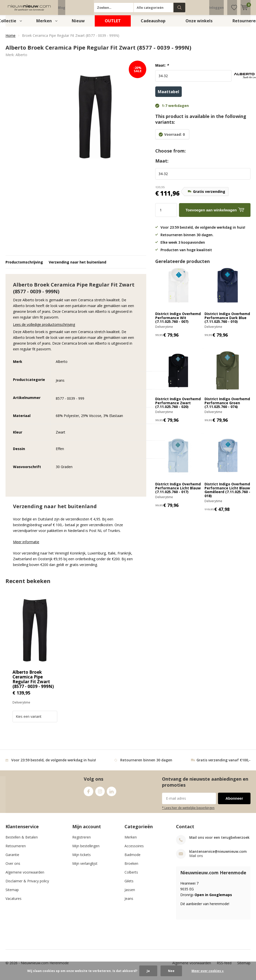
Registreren (81, 841)
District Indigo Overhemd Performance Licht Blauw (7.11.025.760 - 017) (178, 492)
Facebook (88, 794)
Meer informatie (26, 546)
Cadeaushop (153, 25)
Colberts (131, 876)
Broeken (131, 867)
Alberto (21, 58)
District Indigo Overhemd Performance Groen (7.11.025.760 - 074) (227, 406)
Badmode (132, 858)
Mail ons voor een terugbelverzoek (219, 841)
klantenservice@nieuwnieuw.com (218, 855)
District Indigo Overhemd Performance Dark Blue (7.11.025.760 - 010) (227, 321)
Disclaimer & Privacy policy (27, 885)
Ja (148, 971)
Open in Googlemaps (213, 898)
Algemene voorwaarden (25, 876)
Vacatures (13, 902)
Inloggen (216, 8)
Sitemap (12, 893)
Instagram (100, 794)
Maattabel (168, 95)
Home (10, 39)
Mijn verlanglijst (85, 867)
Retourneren (16, 850)
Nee (171, 971)
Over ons (13, 867)
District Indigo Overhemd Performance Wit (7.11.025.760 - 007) (178, 321)
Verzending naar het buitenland (77, 266)
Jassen (130, 893)
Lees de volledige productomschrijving (44, 328)
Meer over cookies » (208, 971)
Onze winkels (199, 25)
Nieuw (78, 25)
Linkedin (111, 794)
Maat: (162, 69)
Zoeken (179, 8)
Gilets (129, 885)
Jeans (129, 902)
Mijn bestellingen (86, 850)
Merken (44, 25)
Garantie (12, 858)
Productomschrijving (24, 266)
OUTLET (113, 25)
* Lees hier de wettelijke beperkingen (188, 811)
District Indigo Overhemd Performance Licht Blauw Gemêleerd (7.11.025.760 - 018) (227, 494)
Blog (62, 8)
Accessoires (134, 850)
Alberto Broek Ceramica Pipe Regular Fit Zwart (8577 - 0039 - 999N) (33, 683)
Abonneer (234, 802)
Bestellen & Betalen (22, 841)
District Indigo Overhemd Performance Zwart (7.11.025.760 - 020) (178, 406)
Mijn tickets (81, 858)
